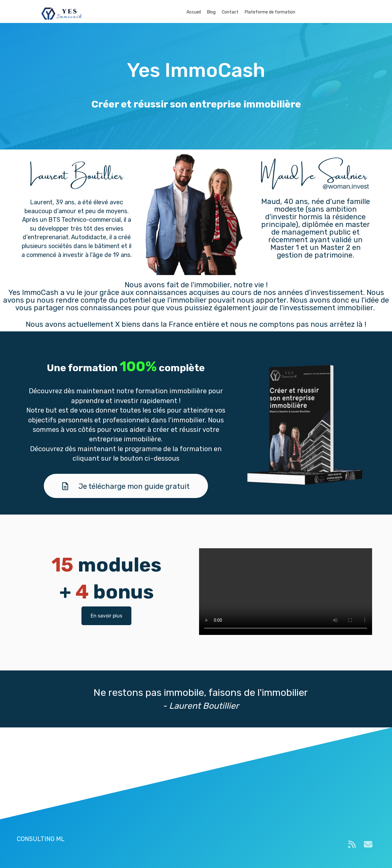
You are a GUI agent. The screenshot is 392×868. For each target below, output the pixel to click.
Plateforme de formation (270, 12)
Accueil (194, 12)
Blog (211, 12)
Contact (230, 12)
